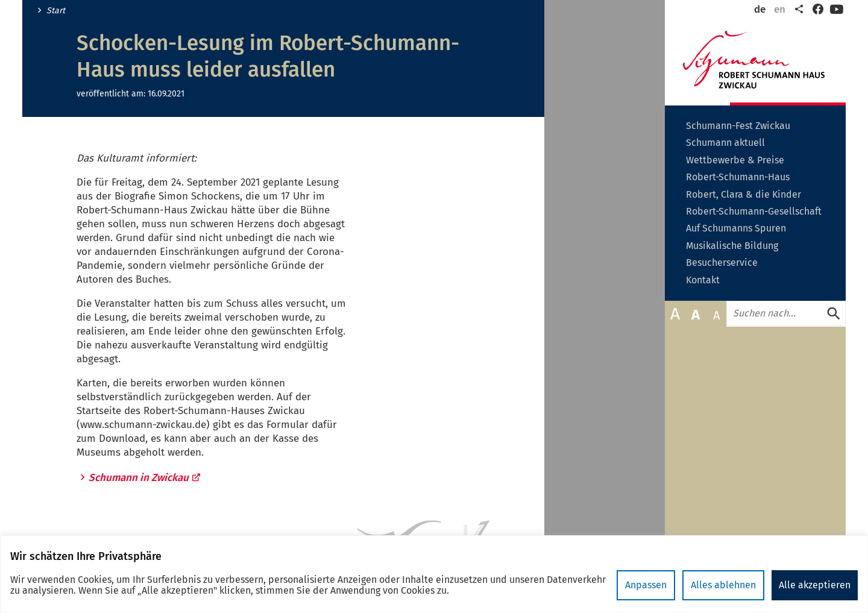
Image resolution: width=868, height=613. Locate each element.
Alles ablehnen (723, 585)
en (780, 9)
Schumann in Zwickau (145, 478)
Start (56, 11)
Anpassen (646, 585)
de (760, 9)
